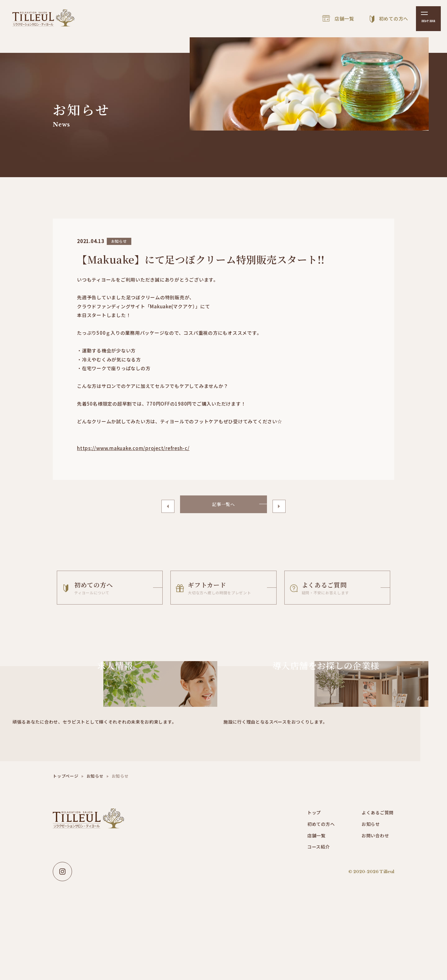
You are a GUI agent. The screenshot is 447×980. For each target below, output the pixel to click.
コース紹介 (319, 894)
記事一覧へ (224, 506)
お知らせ (95, 821)
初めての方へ (322, 870)
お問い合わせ (376, 882)
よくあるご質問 (379, 858)
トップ (315, 858)
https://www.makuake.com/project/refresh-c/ (133, 448)
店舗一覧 (317, 882)
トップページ (66, 821)
